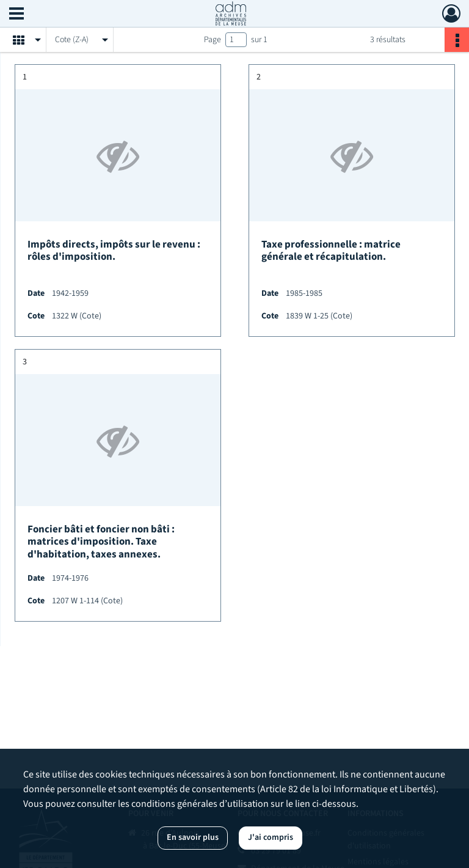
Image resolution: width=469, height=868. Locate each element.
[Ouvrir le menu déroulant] (16, 15)
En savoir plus (193, 837)
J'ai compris (271, 837)
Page (213, 40)
